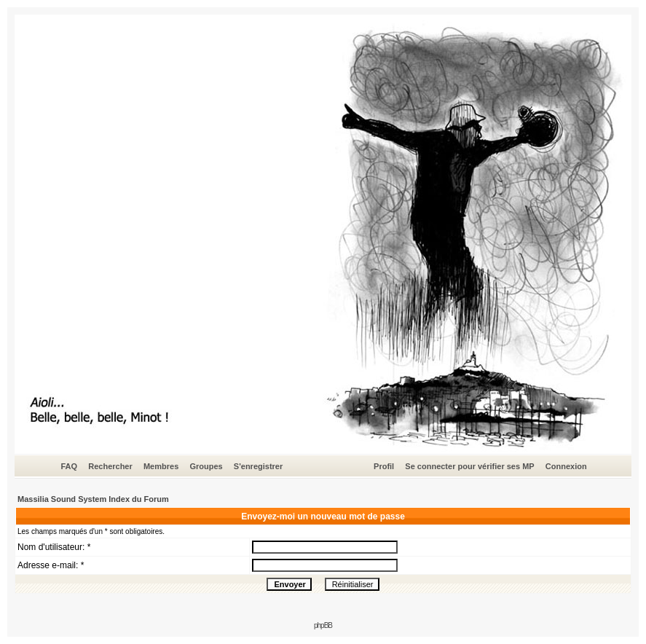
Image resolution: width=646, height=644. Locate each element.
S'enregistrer (258, 466)
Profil (384, 466)
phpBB (323, 625)
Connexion (566, 466)
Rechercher (110, 466)
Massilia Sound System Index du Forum (93, 499)
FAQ (69, 466)
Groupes (206, 466)
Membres (161, 466)
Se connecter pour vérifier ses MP (469, 466)
